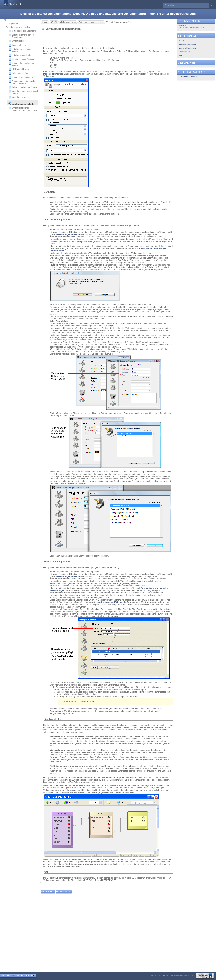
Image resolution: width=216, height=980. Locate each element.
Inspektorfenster (18, 45)
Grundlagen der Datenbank (23, 31)
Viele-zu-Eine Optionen (57, 220)
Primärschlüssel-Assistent (22, 59)
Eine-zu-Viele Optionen (57, 562)
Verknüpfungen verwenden (69, 234)
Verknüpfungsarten (19, 97)
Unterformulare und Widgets (110, 602)
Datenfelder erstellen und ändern (22, 64)
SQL (46, 872)
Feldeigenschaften (19, 73)
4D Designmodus (11, 24)
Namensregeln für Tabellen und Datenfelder (22, 82)
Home (4, 20)
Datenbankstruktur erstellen (18, 27)
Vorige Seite (47, 892)
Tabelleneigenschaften (20, 55)
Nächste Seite (63, 892)
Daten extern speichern (21, 77)
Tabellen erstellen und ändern (20, 50)
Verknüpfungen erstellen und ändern (23, 92)
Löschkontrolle (52, 719)
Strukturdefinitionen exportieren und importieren (23, 109)
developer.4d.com (183, 14)
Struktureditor (16, 41)
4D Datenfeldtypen (19, 69)
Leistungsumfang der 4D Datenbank (21, 36)
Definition (49, 192)
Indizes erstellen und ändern (23, 87)
